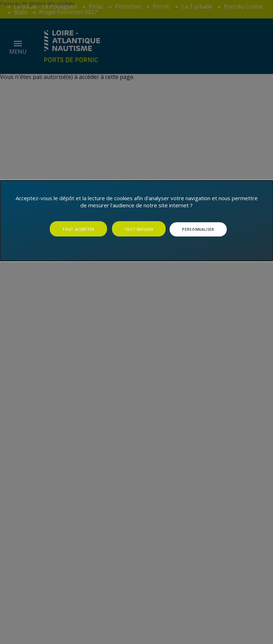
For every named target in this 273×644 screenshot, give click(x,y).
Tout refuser (139, 229)
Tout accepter (78, 229)
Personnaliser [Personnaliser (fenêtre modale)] (198, 229)
